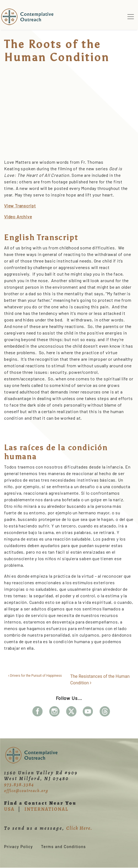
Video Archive (18, 217)
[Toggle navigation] (131, 17)
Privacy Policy (19, 847)
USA (9, 809)
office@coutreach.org (26, 791)
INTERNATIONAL (46, 809)
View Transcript (20, 206)
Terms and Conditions (64, 847)
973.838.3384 (19, 785)
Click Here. (79, 828)
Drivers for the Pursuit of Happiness (35, 676)
